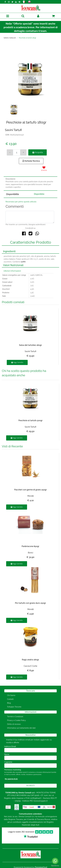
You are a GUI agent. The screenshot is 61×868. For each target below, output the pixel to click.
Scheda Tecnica (31, 161)
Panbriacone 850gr (30, 546)
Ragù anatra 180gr (30, 660)
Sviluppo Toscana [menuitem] (14, 707)
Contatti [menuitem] (10, 699)
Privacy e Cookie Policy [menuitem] (16, 720)
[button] (30, 75)
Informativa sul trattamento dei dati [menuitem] (21, 728)
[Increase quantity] (23, 152)
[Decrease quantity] (10, 152)
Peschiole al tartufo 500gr (30, 420)
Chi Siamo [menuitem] (11, 695)
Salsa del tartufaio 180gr (30, 345)
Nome (7, 754)
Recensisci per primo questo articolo (21, 202)
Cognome (8, 762)
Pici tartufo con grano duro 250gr (30, 603)
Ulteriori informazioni (12, 271)
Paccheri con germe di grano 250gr (30, 490)
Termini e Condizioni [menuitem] (15, 717)
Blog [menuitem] (9, 703)
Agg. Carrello (17, 362)
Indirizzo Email (11, 746)
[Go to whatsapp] (55, 861)
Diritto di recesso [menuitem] (14, 724)
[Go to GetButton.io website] (55, 866)
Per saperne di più (11, 779)
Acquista (38, 152)
